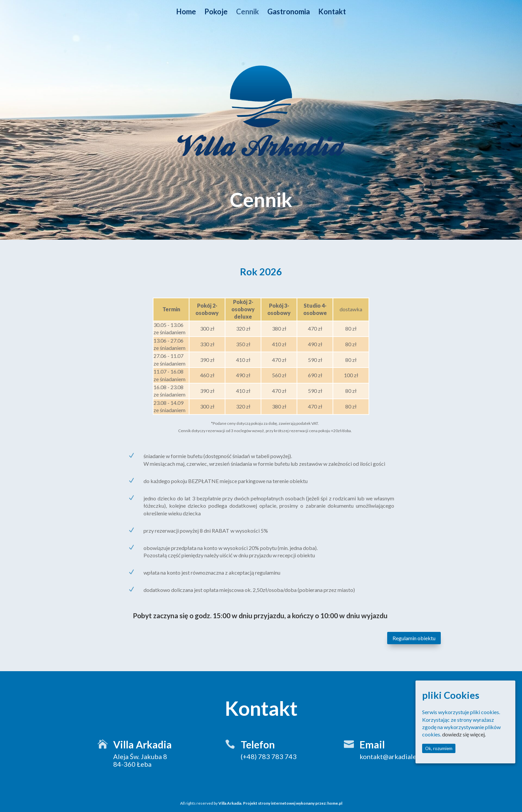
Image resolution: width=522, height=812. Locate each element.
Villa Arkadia (230, 803)
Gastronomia (289, 13)
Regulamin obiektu (414, 638)
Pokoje (216, 13)
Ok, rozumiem (439, 748)
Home (186, 13)
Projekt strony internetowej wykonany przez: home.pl (293, 803)
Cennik (248, 13)
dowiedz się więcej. (464, 734)
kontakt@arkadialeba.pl (395, 756)
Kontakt (332, 13)
